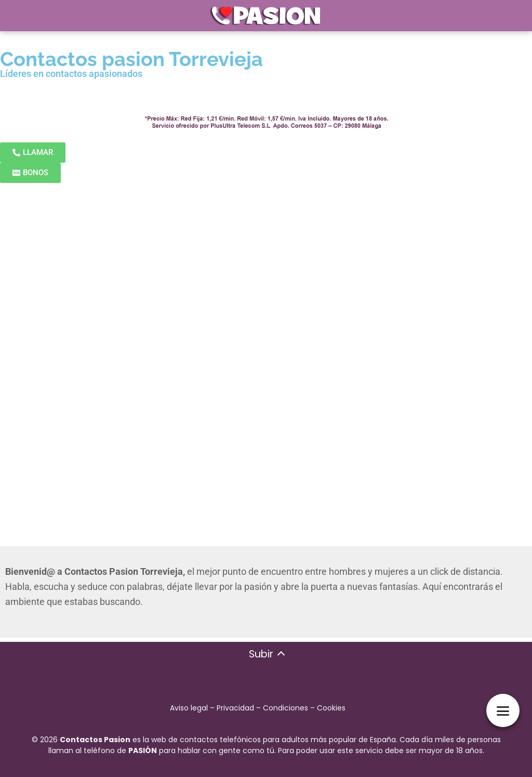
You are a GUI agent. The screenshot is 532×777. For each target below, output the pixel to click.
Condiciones (285, 708)
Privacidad (235, 708)
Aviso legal (189, 708)
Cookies (331, 708)
